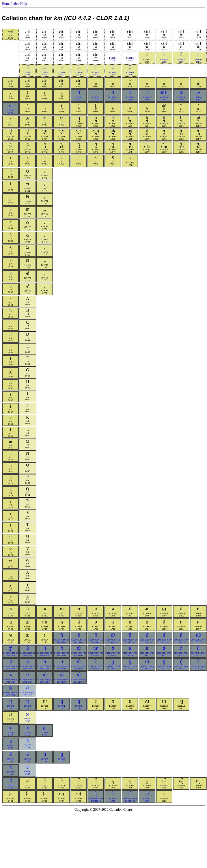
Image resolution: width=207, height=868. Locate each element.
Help (24, 4)
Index (15, 4)
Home (6, 4)
